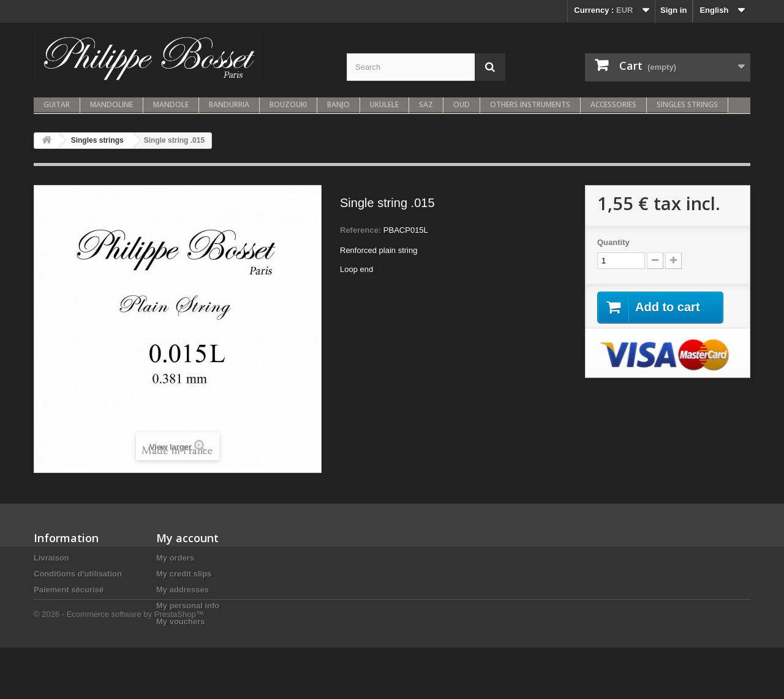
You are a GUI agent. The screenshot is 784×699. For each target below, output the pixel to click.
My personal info (188, 606)
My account (187, 538)
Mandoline (111, 104)
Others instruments (530, 104)
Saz (426, 104)
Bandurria (229, 104)
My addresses (183, 590)
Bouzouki (288, 104)
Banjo (338, 104)
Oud (462, 104)
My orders (175, 558)
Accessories (613, 104)
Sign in (673, 10)
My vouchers (180, 622)
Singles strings (687, 104)
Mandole (171, 104)
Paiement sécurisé (69, 590)
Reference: (360, 230)
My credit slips (184, 574)
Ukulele (384, 104)
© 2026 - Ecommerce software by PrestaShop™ (119, 666)
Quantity (613, 242)
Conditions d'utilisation (78, 574)
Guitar (57, 104)
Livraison (51, 558)
